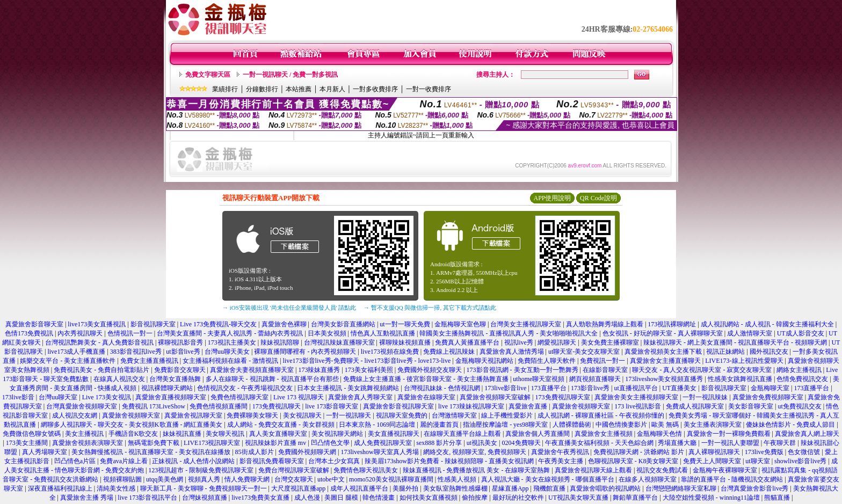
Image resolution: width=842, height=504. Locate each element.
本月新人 (332, 89)
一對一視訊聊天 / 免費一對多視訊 (290, 75)
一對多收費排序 (375, 89)
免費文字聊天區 (208, 75)
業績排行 (225, 89)
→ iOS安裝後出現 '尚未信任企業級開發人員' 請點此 (289, 308)
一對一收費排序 (429, 89)
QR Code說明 (598, 198)
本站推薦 (299, 89)
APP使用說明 (552, 198)
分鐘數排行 (262, 89)
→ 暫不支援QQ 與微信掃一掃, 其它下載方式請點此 (430, 308)
